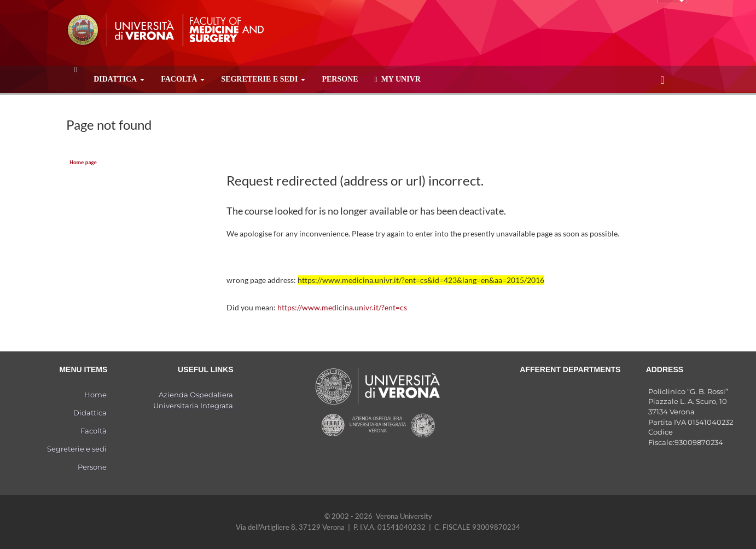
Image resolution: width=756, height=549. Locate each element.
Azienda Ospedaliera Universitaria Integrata (193, 400)
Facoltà (183, 79)
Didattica (119, 79)
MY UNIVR (398, 79)
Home (95, 395)
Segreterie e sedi (263, 79)
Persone (340, 79)
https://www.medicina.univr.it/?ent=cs (342, 307)
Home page (83, 162)
